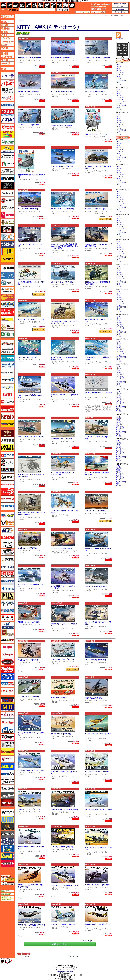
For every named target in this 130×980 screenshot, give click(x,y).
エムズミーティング (8, 883)
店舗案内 (120, 12)
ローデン (8, 863)
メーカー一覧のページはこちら (8, 76)
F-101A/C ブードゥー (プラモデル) (29, 809)
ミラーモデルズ (8, 744)
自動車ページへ (7, 32)
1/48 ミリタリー (33, 60)
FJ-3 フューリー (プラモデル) (60, 58)
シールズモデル (8, 365)
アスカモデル (8, 127)
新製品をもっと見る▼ (60, 944)
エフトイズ (8, 237)
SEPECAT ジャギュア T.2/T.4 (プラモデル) (65, 809)
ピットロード (8, 567)
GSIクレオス (8, 358)
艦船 (119, 68)
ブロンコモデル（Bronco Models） (8, 625)
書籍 (119, 82)
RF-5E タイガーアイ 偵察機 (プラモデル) (31, 319)
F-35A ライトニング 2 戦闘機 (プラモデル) (31, 925)
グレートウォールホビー (8, 305)
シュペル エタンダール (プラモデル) (96, 587)
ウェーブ (8, 178)
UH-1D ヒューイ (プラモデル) (27, 548)
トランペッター (8, 506)
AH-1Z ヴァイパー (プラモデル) (28, 660)
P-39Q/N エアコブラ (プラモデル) (95, 660)
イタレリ (8, 164)
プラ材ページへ (7, 60)
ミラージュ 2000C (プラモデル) (28, 209)
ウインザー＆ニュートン (8, 171)
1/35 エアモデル (99, 60)
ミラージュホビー (8, 737)
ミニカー (120, 78)
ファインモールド (8, 574)
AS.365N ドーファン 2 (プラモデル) (62, 209)
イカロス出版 (8, 156)
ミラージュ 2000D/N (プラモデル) (62, 166)
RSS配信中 (119, 38)
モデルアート (8, 774)
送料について (7, 897)
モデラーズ (8, 766)
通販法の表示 (7, 900)
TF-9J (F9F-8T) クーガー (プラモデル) (97, 772)
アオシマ (8, 105)
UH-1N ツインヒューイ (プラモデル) (63, 282)
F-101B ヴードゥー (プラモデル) (61, 439)
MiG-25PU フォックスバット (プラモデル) (98, 209)
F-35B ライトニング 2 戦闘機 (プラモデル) (65, 885)
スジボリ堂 (8, 402)
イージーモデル (8, 149)
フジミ (8, 611)
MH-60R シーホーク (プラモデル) (28, 92)
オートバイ (121, 72)
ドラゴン (8, 499)
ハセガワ (8, 515)
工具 (53, 5)
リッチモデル (8, 849)
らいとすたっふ (8, 834)
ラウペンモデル (8, 841)
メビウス (8, 752)
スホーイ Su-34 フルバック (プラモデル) (31, 437)
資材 (60, 5)
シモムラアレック (8, 387)
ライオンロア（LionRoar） (8, 827)
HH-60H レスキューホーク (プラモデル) (97, 58)
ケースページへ (7, 63)
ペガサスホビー (8, 633)
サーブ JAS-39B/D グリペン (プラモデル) (31, 770)
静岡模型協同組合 (8, 373)
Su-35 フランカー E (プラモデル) (62, 548)
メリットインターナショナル (8, 759)
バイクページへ (7, 35)
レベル (8, 856)
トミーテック (8, 484)
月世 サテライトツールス (8, 312)
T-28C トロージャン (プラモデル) (95, 511)
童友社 (8, 470)
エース (8, 222)
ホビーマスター (8, 691)
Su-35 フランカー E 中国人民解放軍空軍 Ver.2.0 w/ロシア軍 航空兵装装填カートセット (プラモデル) (64, 246)
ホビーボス (8, 684)
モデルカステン (8, 781)
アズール (8, 120)
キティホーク (23, 60)
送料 (120, 6)
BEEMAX (8, 559)
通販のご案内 (7, 894)
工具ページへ (7, 57)
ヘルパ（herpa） (8, 647)
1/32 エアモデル (66, 169)
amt (8, 215)
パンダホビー (8, 545)
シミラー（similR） (8, 380)
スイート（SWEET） (8, 395)
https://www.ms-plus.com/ (65, 971)
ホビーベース (8, 676)
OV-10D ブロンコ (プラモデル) (61, 734)
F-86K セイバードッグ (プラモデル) (62, 659)
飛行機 (21, 20)
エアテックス (8, 193)
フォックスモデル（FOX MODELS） (8, 596)
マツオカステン (8, 715)
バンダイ (8, 537)
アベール (8, 134)
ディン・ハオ (8, 462)
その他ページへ (7, 48)
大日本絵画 (8, 440)
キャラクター (121, 76)
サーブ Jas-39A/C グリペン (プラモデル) (97, 885)
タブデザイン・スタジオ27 (8, 448)
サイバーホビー (8, 343)
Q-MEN (97, 137)
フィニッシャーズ (8, 589)
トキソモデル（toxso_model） (8, 477)
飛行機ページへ (7, 25)
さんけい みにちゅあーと (8, 351)
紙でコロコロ (8, 275)
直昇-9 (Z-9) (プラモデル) (59, 698)
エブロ (8, 244)
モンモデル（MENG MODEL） (8, 803)
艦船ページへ (7, 28)
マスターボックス (8, 708)
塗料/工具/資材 (122, 80)
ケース (66, 5)
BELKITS (8, 640)
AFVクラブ (8, 208)
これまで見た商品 (83, 12)
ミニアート (8, 722)
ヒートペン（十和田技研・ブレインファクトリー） (8, 552)
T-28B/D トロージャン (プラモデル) (29, 622)
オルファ (8, 259)
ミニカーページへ (7, 45)
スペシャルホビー (8, 416)
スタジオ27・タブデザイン (8, 409)
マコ (8, 700)
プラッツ (8, 618)
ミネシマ (8, 730)
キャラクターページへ (7, 42)
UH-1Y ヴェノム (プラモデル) (94, 698)
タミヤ (8, 455)
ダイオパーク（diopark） (8, 433)
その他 (119, 84)
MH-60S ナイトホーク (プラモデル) (29, 125)
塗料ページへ (7, 53)
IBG (8, 91)
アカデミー (8, 112)
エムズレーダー (8, 878)
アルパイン (8, 142)
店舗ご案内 (7, 891)
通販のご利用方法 (120, 4)
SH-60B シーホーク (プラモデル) (62, 125)
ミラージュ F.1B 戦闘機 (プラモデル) (63, 924)
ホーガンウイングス (8, 655)
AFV (119, 64)
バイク (28, 5)
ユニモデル (8, 812)
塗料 (47, 5)
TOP (9, 10)
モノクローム (8, 788)
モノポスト (8, 796)
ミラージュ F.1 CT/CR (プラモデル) (62, 847)
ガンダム (120, 74)
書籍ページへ (7, 69)
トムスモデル (8, 492)
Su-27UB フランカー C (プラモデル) (63, 92)
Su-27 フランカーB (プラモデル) (95, 92)
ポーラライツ (8, 662)
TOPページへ (7, 16)
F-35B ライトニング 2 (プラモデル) (96, 134)
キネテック (8, 290)
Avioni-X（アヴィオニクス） (8, 98)
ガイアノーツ (8, 268)
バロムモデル (8, 530)
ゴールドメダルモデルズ (8, 327)
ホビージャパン (8, 669)
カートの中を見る (98, 12)
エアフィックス (8, 200)
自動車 (119, 70)
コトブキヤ (8, 334)
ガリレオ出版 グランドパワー (8, 297)
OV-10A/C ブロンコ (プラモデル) (28, 697)
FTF (8, 230)
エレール (8, 251)
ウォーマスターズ (8, 186)
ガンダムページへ (7, 38)
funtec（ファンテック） (8, 581)
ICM (8, 83)
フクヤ (8, 603)
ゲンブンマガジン (8, 319)
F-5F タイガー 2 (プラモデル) (27, 357)
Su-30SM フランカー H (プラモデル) (29, 58)
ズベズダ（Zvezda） (8, 424)
